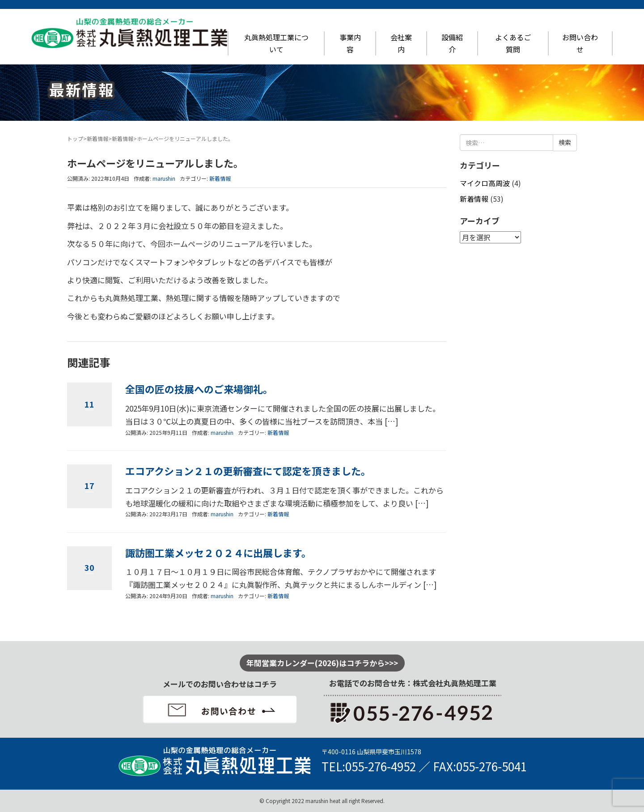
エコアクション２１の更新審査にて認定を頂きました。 (248, 471)
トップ (75, 138)
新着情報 (97, 138)
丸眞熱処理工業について (276, 43)
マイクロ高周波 (485, 183)
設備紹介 (452, 43)
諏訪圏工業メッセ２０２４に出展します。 (218, 553)
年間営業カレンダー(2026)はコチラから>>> (322, 663)
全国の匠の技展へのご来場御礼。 (199, 389)
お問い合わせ (580, 43)
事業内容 (350, 43)
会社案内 (401, 43)
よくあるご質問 (513, 43)
